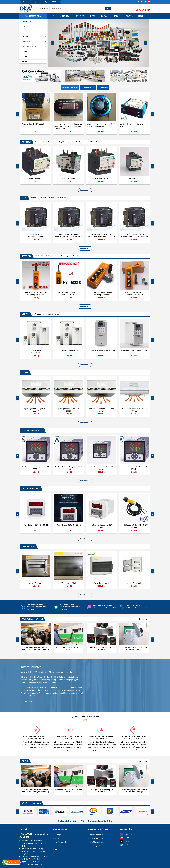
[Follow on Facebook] (139, 2)
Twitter (125, 845)
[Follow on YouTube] (149, 2)
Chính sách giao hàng (95, 846)
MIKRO (25, 57)
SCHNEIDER (35, 21)
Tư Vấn (105, 16)
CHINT (35, 26)
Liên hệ (141, 16)
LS (35, 31)
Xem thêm (144, 619)
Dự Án (93, 16)
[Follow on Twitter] (145, 2)
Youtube (125, 838)
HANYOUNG (35, 42)
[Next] (145, 43)
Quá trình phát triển (61, 842)
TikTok (125, 841)
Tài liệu (117, 16)
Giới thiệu (65, 16)
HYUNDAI (35, 37)
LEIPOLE (35, 52)
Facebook (126, 834)
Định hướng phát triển (62, 846)
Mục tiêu (57, 838)
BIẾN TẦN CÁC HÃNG (35, 47)
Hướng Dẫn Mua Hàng (96, 842)
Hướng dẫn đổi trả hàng (96, 838)
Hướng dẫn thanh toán (96, 835)
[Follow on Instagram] (142, 2)
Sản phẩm (80, 16)
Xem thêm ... (26, 61)
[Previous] (52, 43)
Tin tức (130, 16)
